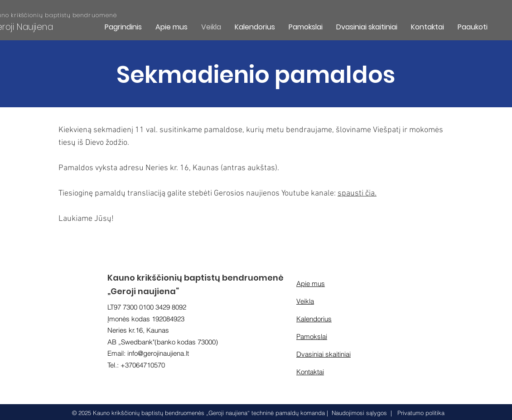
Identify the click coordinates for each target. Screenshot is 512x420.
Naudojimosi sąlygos (359, 413)
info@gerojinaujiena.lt (158, 353)
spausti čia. (357, 193)
